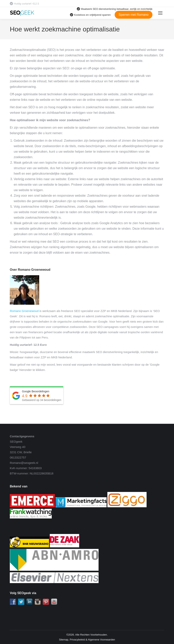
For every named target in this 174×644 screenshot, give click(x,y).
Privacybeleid (77, 640)
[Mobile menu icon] (160, 13)
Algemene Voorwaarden (101, 640)
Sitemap (64, 640)
